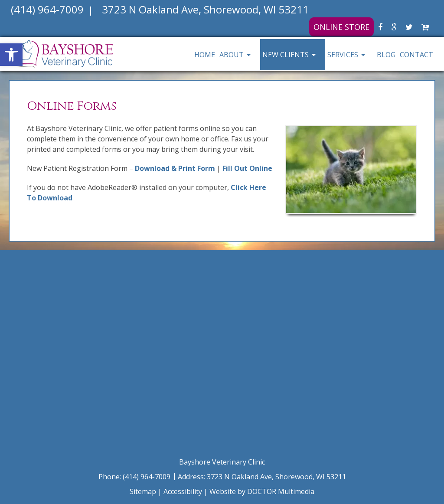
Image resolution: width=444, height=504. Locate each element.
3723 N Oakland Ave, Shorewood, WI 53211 (276, 477)
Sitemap (143, 491)
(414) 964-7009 (147, 477)
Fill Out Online (247, 168)
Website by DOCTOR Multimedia (262, 491)
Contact (416, 55)
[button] (11, 55)
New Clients (286, 55)
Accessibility (183, 491)
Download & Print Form (175, 168)
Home (205, 55)
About (232, 55)
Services (343, 55)
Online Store (341, 27)
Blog (386, 55)
